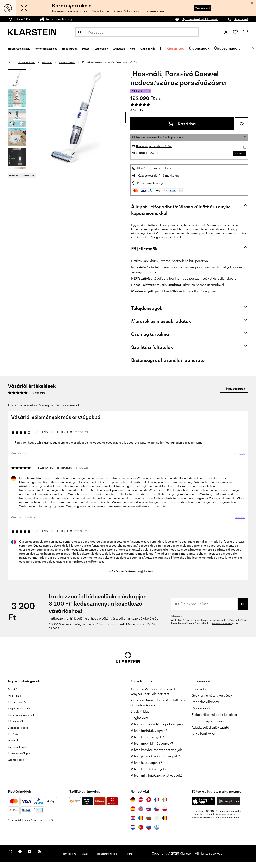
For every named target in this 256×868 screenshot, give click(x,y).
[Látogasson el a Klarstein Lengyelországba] (165, 815)
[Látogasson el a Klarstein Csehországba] (157, 815)
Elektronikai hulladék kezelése (214, 721)
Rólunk (155, 857)
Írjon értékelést (230, 395)
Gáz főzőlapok (19, 765)
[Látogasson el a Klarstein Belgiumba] (165, 824)
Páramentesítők (20, 708)
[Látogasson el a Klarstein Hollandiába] (133, 833)
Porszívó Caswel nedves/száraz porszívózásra (124, 62)
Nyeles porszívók (78, 62)
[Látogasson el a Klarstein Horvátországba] (133, 824)
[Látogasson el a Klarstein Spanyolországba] (133, 815)
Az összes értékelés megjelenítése (133, 577)
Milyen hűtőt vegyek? (146, 769)
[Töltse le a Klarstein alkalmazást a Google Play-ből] (228, 807)
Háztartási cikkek (29, 62)
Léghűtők (15, 746)
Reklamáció (201, 714)
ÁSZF (104, 857)
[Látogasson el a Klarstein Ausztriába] (141, 806)
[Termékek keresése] (137, 32)
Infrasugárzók (19, 727)
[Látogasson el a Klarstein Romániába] (141, 824)
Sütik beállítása (203, 740)
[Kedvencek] (235, 32)
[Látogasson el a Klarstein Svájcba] (149, 806)
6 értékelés (137, 110)
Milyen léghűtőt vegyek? (148, 775)
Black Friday (140, 717)
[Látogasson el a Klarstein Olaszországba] (165, 806)
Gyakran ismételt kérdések (200, 19)
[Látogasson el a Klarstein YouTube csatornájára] (38, 860)
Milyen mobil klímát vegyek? (152, 749)
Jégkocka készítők (22, 733)
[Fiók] (226, 32)
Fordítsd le (237, 461)
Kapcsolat (241, 19)
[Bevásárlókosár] (245, 32)
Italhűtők (15, 740)
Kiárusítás (219, 48)
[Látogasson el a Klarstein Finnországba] (157, 824)
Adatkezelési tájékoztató (210, 733)
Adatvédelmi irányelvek (224, 820)
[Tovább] (253, 49)
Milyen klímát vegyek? (147, 743)
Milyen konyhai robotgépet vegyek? (157, 756)
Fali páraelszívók (21, 753)
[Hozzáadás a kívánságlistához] (242, 124)
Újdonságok (242, 48)
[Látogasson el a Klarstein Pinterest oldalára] (50, 860)
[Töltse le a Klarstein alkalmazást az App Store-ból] (203, 807)
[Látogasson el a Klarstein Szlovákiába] (149, 815)
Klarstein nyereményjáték (211, 727)
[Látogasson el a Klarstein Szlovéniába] (149, 833)
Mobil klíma (17, 701)
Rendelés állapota (205, 708)
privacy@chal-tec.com (223, 629)
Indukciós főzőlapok (23, 759)
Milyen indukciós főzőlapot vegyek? (157, 730)
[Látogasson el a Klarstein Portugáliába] (141, 833)
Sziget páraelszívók (23, 714)
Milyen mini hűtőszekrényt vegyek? (156, 781)
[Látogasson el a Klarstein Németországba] (133, 806)
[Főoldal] (13, 62)
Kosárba (182, 124)
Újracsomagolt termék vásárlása (158, 146)
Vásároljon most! (196, 8)
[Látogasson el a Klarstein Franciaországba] (157, 806)
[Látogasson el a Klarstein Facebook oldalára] (25, 860)
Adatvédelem (178, 622)
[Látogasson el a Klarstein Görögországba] (157, 833)
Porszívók (54, 62)
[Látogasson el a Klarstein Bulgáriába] (149, 824)
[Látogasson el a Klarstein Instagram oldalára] (12, 860)
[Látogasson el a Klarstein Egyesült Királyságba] (141, 815)
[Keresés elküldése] (80, 32)
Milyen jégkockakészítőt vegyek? (155, 762)
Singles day (139, 724)
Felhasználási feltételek (204, 823)
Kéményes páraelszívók (26, 721)
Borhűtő (14, 695)
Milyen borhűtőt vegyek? (149, 737)
